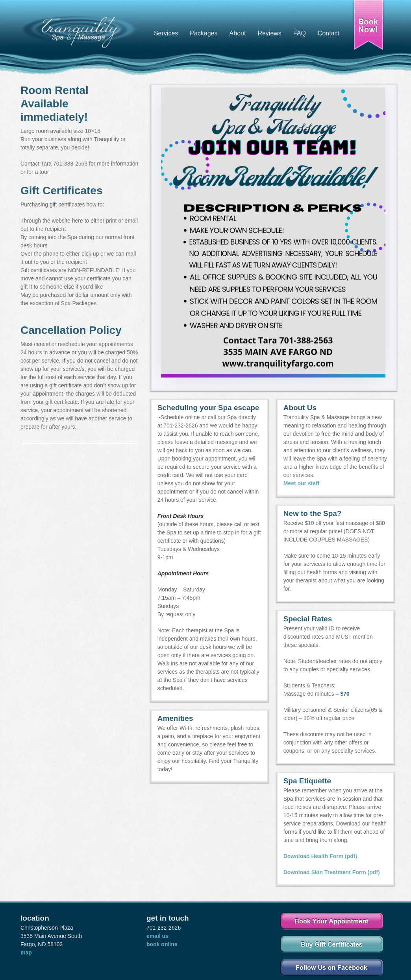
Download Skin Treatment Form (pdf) (332, 872)
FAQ (300, 33)
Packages (204, 33)
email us (157, 936)
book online (162, 944)
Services (166, 33)
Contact (329, 33)
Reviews (269, 33)
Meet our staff (302, 483)
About (238, 33)
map (26, 952)
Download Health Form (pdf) (320, 856)
